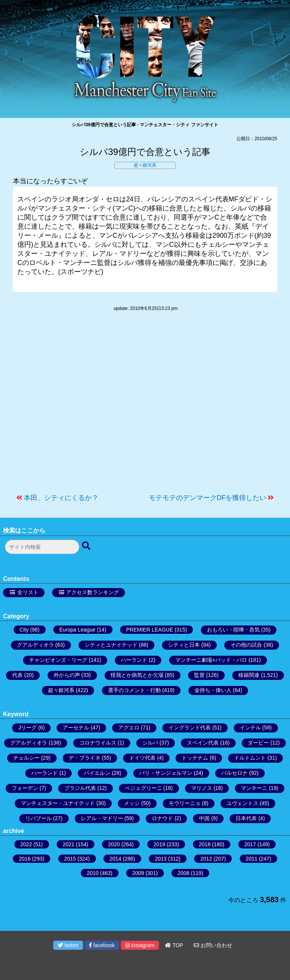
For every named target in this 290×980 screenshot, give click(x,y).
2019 (159, 844)
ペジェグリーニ (143, 788)
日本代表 (246, 818)
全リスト (28, 592)
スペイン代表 (203, 743)
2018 (205, 844)
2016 (25, 859)
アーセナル (76, 728)
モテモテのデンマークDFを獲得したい (208, 498)
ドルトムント (250, 758)
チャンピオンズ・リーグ (58, 660)
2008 (183, 873)
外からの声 (67, 675)
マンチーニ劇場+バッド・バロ (211, 660)
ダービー (258, 743)
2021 (69, 844)
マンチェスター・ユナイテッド (58, 803)
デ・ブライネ (85, 758)
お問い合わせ (213, 945)
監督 (199, 675)
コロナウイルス (98, 743)
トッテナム (195, 758)
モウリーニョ (185, 803)
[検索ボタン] (87, 546)
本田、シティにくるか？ (61, 498)
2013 (161, 859)
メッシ (132, 803)
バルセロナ (234, 773)
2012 (206, 859)
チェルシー (26, 758)
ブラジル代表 (80, 788)
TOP (174, 945)
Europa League (77, 630)
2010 (93, 873)
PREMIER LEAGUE (150, 630)
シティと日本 (184, 645)
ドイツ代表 (142, 758)
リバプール (39, 818)
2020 (114, 844)
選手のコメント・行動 (134, 690)
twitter (68, 945)
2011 (252, 859)
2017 (250, 844)
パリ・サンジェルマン (166, 773)
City (24, 630)
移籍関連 (249, 675)
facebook (102, 945)
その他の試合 (246, 645)
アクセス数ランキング (93, 592)
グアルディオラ (35, 645)
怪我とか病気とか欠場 (137, 675)
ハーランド (134, 660)
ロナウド (162, 818)
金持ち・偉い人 (213, 690)
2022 (26, 844)
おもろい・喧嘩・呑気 (233, 630)
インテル (250, 728)
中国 (204, 818)
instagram (140, 945)
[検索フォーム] (42, 547)
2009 (138, 873)
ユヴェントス (242, 803)
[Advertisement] (145, 406)
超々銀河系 (145, 165)
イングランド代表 (190, 728)
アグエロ (129, 728)
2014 (115, 859)
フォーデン (25, 788)
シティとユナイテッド (111, 645)
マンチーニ (254, 788)
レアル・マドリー (102, 818)
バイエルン (97, 773)
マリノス (202, 788)
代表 (17, 675)
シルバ (150, 743)
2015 (70, 859)
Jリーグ (27, 728)
